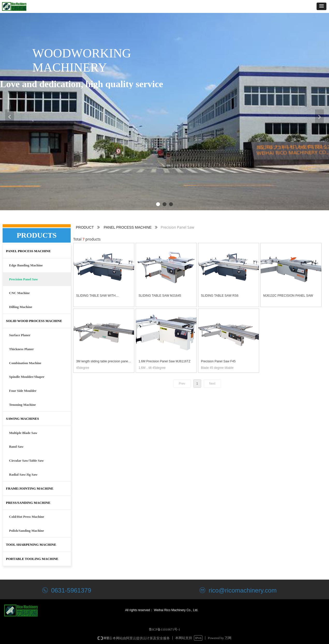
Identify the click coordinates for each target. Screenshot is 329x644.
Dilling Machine (21, 307)
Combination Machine (25, 363)
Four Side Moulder (23, 391)
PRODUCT (85, 227)
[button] (321, 6)
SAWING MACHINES (23, 419)
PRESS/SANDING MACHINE (28, 503)
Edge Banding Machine (26, 265)
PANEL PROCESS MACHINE (127, 227)
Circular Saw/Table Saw (26, 460)
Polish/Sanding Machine (27, 531)
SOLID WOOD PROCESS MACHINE (34, 321)
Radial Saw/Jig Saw (23, 474)
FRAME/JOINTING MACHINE (30, 488)
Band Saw (16, 447)
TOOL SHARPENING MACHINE (31, 545)
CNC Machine (19, 293)
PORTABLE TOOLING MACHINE (32, 559)
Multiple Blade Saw (23, 433)
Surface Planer (20, 335)
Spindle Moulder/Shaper (27, 377)
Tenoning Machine (22, 405)
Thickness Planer (21, 349)
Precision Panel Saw (24, 279)
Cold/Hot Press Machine (27, 517)
